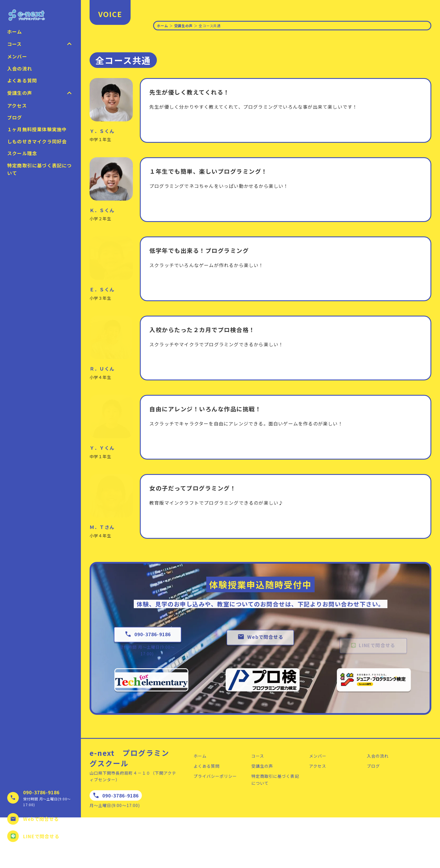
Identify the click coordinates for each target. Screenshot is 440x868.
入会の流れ (20, 69)
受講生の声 (184, 26)
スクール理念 (22, 153)
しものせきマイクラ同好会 (37, 141)
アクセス (17, 106)
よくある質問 (22, 80)
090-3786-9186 (41, 792)
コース (258, 756)
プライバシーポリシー (215, 776)
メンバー (17, 56)
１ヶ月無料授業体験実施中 (37, 129)
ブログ (15, 117)
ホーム (15, 32)
